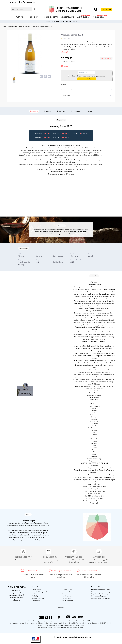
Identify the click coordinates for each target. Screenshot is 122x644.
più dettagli (64, 52)
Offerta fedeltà (36, 589)
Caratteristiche (61, 111)
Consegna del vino (67, 589)
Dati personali (36, 600)
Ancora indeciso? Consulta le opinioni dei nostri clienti (89, 576)
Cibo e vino (47, 111)
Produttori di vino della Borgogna (101, 598)
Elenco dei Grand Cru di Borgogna (101, 592)
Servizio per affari (67, 592)
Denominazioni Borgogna (99, 596)
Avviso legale (36, 596)
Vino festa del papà (67, 600)
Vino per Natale (66, 598)
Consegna (87, 84)
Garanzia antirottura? (87, 90)
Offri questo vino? (87, 95)
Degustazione (34, 111)
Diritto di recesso (37, 594)
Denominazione (76, 111)
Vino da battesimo (67, 596)
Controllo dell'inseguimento (40, 592)
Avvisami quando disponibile (87, 79)
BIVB (96, 503)
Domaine (89, 111)
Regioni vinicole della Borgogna (100, 594)
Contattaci (61, 608)
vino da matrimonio (67, 594)
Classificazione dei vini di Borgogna (101, 589)
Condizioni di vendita (38, 598)
